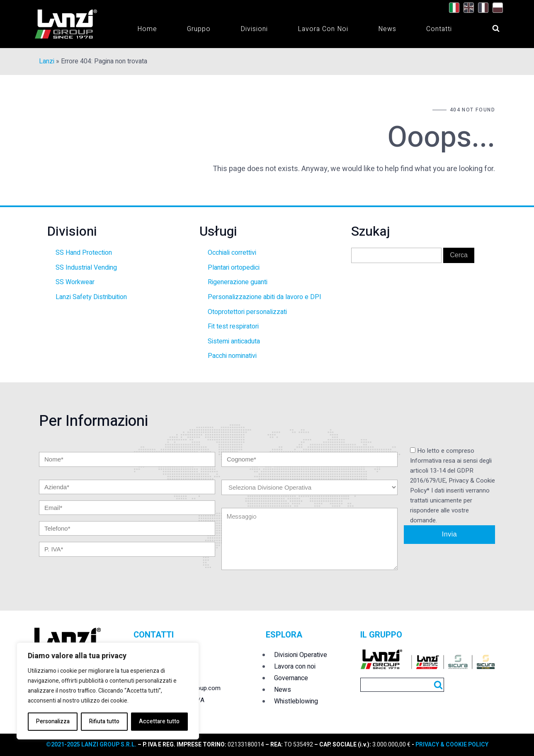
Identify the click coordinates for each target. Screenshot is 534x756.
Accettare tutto (159, 721)
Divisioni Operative (301, 655)
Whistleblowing (296, 701)
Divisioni (254, 29)
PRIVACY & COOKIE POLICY (451, 745)
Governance (291, 678)
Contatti (439, 29)
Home (147, 29)
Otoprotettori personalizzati (247, 312)
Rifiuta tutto (104, 721)
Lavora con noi (323, 29)
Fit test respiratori (233, 326)
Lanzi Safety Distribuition (91, 297)
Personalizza (53, 721)
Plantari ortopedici (234, 268)
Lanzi (47, 61)
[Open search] (488, 26)
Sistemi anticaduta (234, 341)
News (387, 29)
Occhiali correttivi (232, 253)
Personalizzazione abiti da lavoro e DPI (265, 297)
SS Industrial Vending (86, 268)
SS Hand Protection (84, 253)
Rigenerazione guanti (238, 282)
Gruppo (199, 29)
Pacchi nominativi (232, 356)
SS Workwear (75, 282)
